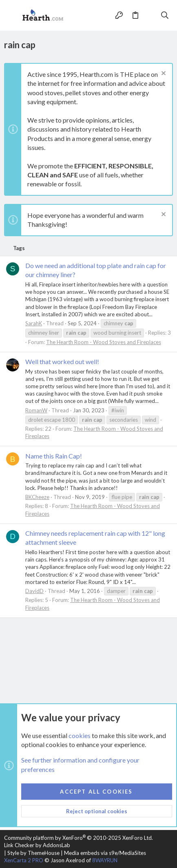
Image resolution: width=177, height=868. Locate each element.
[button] (12, 16)
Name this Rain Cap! (54, 456)
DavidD (34, 591)
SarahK (34, 323)
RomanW (36, 410)
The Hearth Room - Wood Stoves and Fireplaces (104, 342)
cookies (80, 735)
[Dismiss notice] (163, 74)
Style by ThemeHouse (33, 853)
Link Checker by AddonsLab (37, 845)
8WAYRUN (105, 860)
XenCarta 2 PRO (24, 860)
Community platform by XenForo (79, 838)
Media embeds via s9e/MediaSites (105, 853)
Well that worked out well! (62, 361)
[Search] (165, 15)
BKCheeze (37, 497)
